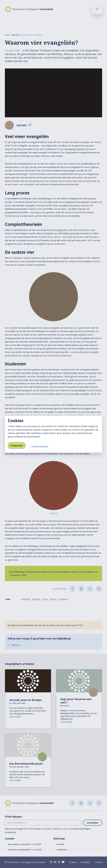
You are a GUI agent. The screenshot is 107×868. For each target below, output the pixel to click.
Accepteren (17, 445)
